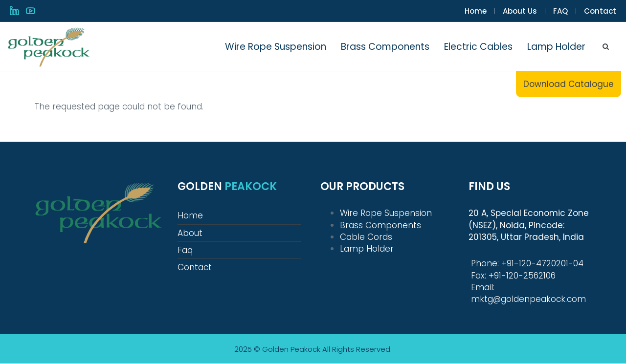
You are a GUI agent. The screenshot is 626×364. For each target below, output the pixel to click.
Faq (185, 250)
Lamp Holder (556, 47)
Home (476, 11)
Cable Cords (366, 237)
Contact (600, 11)
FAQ (560, 11)
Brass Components (385, 47)
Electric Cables (478, 47)
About (190, 233)
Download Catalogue (569, 84)
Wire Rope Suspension (276, 47)
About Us (520, 11)
